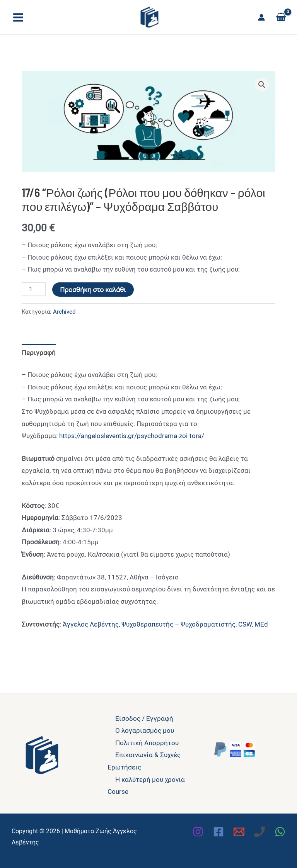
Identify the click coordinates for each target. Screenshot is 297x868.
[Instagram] (198, 832)
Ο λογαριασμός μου (145, 730)
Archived (64, 312)
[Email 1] (239, 832)
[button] (262, 85)
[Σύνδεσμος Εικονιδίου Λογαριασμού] (261, 17)
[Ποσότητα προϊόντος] (34, 289)
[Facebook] (218, 832)
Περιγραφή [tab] (39, 353)
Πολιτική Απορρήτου (147, 743)
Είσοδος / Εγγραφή (144, 719)
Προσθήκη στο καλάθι (93, 290)
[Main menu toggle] (18, 17)
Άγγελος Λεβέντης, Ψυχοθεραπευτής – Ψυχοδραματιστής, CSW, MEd (165, 624)
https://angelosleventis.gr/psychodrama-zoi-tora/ (131, 436)
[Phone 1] (259, 832)
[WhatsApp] (280, 832)
